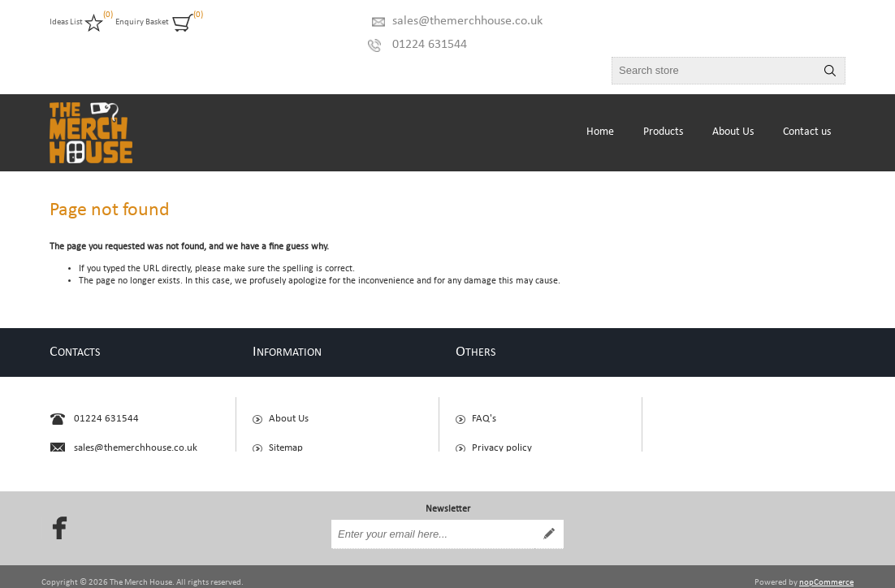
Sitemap (286, 441)
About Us (289, 411)
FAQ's (484, 411)
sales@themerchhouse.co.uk (467, 21)
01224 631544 (430, 45)
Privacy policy (502, 441)
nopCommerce (826, 570)
